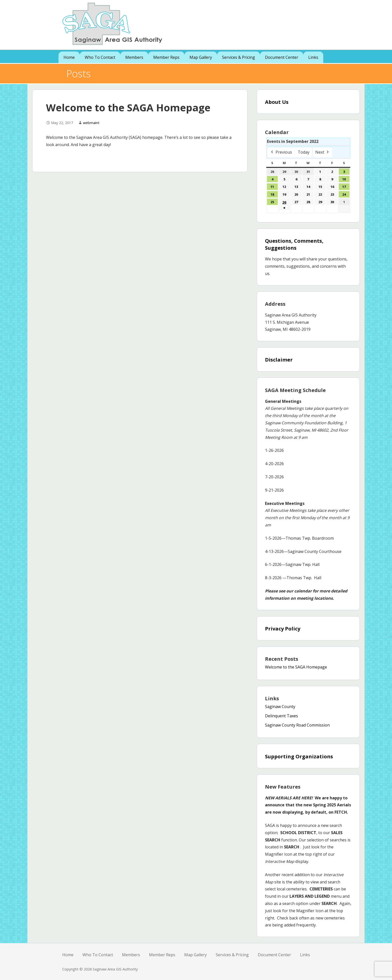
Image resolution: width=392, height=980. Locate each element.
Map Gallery (201, 57)
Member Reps (166, 57)
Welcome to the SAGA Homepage (296, 667)
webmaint (91, 123)
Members (134, 57)
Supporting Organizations (299, 756)
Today (304, 152)
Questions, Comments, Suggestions (294, 244)
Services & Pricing (238, 57)
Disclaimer (279, 360)
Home (69, 57)
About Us (277, 102)
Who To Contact (100, 57)
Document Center (282, 57)
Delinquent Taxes (281, 716)
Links (313, 57)
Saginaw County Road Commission (297, 725)
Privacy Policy (283, 629)
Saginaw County (280, 707)
